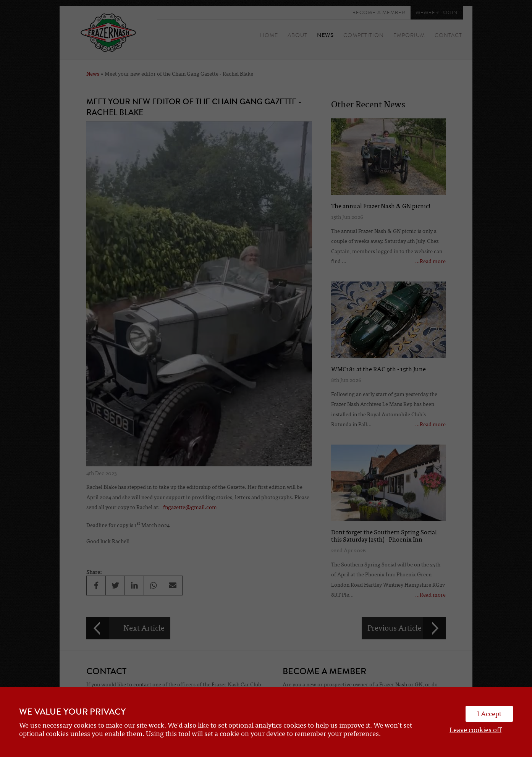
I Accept (489, 714)
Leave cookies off (475, 730)
